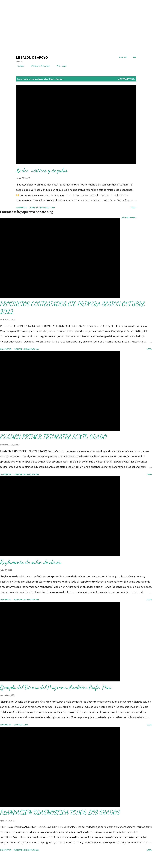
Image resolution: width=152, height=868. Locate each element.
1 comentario (21, 725)
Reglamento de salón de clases (30, 562)
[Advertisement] (47, 8)
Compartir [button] (22, 208)
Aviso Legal (60, 66)
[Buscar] (123, 57)
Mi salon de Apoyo (32, 57)
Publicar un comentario (42, 208)
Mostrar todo (126, 79)
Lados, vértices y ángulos (42, 170)
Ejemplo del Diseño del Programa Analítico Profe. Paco (56, 687)
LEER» (134, 208)
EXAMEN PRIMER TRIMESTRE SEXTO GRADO (53, 437)
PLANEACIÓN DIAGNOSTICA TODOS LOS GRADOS (60, 813)
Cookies (19, 66)
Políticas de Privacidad (39, 66)
